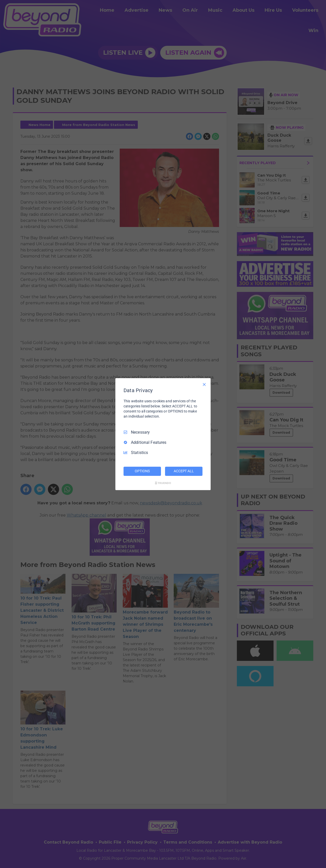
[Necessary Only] (204, 384)
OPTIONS (142, 471)
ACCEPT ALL (184, 471)
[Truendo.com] (163, 483)
